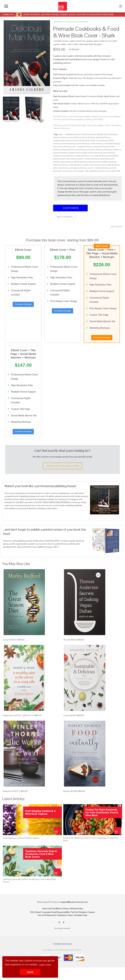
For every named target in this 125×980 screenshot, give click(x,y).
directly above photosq (107, 134)
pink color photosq (70, 159)
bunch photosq (82, 143)
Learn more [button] (45, 965)
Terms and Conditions (52, 921)
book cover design (76, 171)
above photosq (88, 137)
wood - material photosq (99, 168)
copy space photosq (62, 147)
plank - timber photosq (89, 159)
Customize (70, 208)
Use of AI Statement (47, 928)
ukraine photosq (60, 165)
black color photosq (99, 140)
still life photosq (80, 162)
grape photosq (76, 153)
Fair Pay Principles (79, 925)
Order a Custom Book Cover (63, 478)
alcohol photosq (103, 137)
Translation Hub (80, 928)
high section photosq (93, 153)
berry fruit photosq (82, 140)
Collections (62, 928)
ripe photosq (67, 162)
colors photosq (97, 143)
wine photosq (75, 137)
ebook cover (105, 171)
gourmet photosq (61, 153)
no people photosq (98, 156)
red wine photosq (88, 134)
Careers (92, 925)
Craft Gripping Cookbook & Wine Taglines (21, 850)
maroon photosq (61, 137)
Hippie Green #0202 (12, 728)
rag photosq (105, 159)
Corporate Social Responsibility (56, 925)
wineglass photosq (79, 168)
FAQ (32, 925)
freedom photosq (95, 150)
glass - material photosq (69, 134)
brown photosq (68, 143)
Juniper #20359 (10, 652)
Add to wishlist (64, 217)
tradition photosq (109, 162)
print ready (116, 171)
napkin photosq (82, 156)
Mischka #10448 (70, 804)
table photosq (94, 162)
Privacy (66, 921)
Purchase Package (23, 305)
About (38, 925)
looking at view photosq (64, 156)
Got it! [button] (30, 972)
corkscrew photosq (101, 147)
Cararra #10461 (70, 728)
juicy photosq (109, 153)
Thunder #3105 (70, 652)
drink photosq (68, 150)
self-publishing (91, 171)
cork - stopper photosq (82, 147)
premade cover (60, 171)
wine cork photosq (61, 168)
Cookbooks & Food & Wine (77, 22)
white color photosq (92, 165)
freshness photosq (112, 150)
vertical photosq (75, 165)
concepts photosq (112, 143)
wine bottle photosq (110, 165)
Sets (70, 928)
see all (113, 168)
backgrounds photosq (63, 140)
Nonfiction (58, 22)
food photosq (81, 150)
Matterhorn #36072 (12, 804)
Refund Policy (77, 921)
